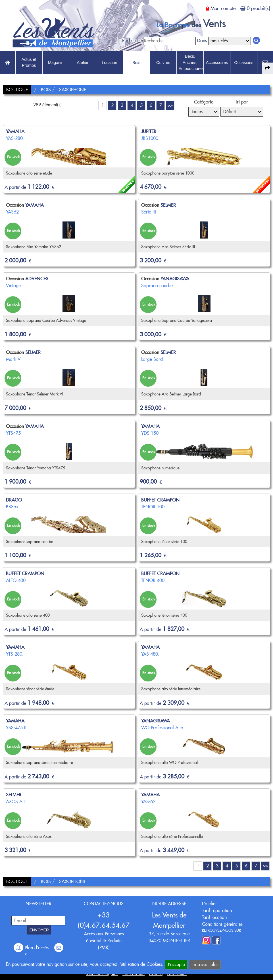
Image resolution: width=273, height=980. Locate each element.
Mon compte (223, 8)
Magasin (56, 63)
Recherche (132, 41)
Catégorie (204, 102)
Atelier (83, 63)
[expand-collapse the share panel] (267, 68)
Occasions (244, 63)
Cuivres (163, 63)
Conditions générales (222, 924)
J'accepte (176, 965)
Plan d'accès (32, 948)
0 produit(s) (259, 8)
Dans (202, 41)
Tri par (242, 102)
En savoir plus (205, 965)
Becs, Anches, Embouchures (191, 62)
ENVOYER (39, 930)
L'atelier (210, 904)
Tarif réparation (217, 910)
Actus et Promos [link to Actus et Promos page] (29, 63)
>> (170, 105)
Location (109, 63)
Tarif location (214, 917)
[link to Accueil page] (8, 63)
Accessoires (217, 63)
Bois (136, 63)
